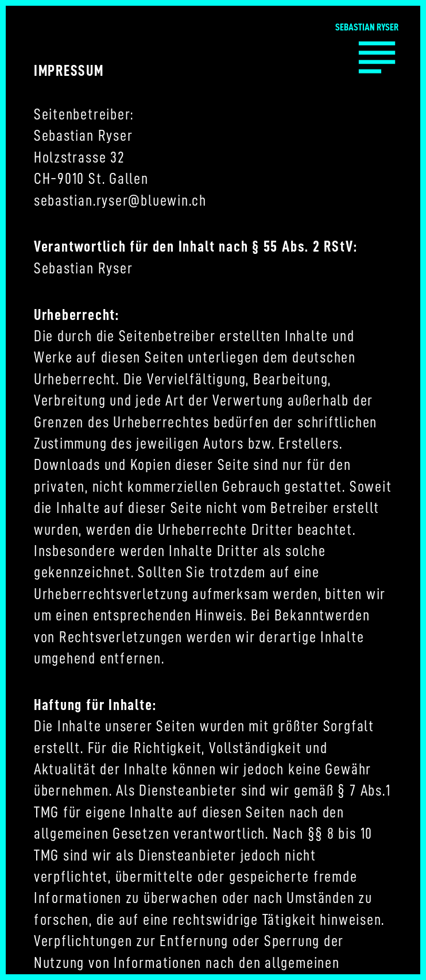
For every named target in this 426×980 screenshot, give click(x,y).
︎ (377, 55)
